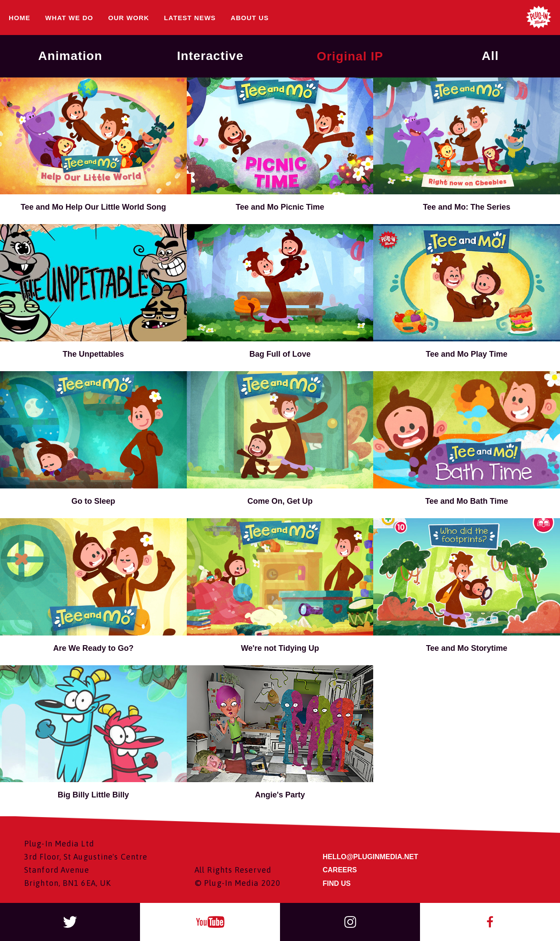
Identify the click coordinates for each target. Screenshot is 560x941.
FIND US (337, 883)
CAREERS (340, 870)
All (490, 56)
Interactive (210, 56)
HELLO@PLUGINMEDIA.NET (371, 857)
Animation (70, 56)
